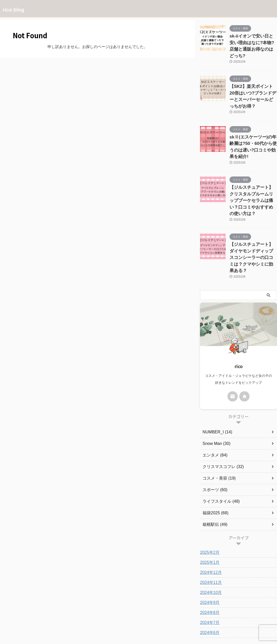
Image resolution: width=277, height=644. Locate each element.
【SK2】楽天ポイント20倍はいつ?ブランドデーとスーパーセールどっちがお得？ (253, 83)
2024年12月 (210, 527)
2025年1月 (209, 517)
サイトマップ (170, 615)
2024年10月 (210, 547)
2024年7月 (209, 577)
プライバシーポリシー (113, 615)
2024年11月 (210, 537)
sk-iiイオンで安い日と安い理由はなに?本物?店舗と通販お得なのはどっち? (253, 41)
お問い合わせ (145, 615)
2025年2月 (209, 507)
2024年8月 (209, 567)
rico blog (13, 10)
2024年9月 (209, 557)
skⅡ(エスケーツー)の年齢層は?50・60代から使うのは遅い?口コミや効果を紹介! (253, 125)
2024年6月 (209, 587)
